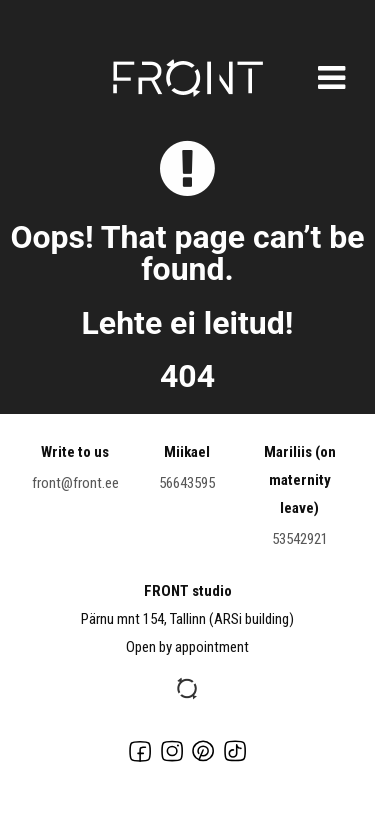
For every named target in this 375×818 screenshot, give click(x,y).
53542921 (300, 539)
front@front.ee (75, 483)
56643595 (187, 483)
